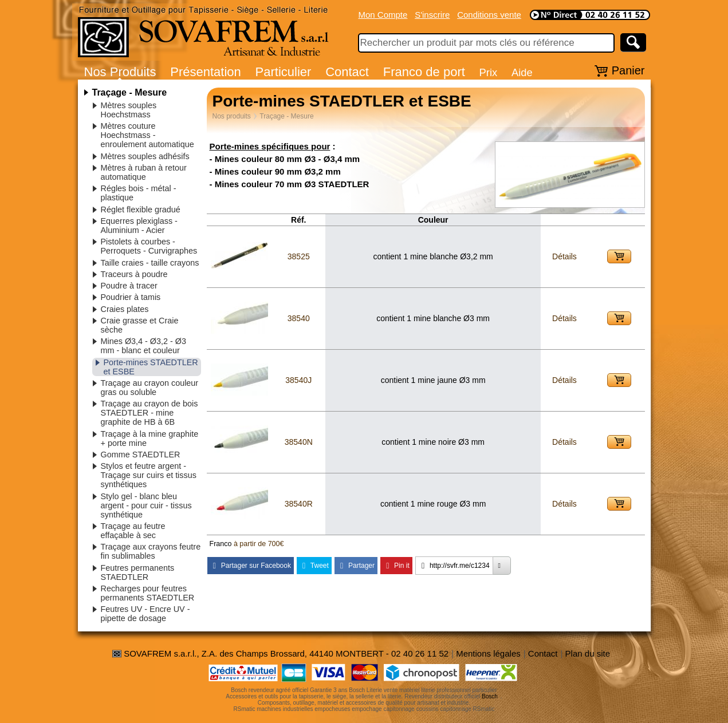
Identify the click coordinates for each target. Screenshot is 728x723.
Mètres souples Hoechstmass (129, 110)
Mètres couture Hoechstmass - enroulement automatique (147, 135)
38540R (299, 504)
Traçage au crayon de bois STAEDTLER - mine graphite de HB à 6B (149, 413)
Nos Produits (120, 72)
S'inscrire (432, 15)
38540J (298, 380)
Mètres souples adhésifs (145, 156)
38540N (299, 442)
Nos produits (232, 116)
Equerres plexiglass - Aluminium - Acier (139, 226)
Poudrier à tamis (131, 297)
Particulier (284, 72)
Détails (564, 256)
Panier (628, 70)
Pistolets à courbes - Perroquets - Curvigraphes (149, 246)
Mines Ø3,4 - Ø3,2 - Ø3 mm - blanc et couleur (144, 346)
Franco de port (424, 72)
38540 (299, 318)
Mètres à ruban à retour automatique (144, 172)
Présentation (206, 72)
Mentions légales (488, 653)
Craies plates (125, 309)
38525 (299, 256)
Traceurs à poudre (134, 274)
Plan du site (588, 653)
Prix (489, 72)
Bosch (490, 696)
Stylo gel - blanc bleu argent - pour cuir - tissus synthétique (146, 505)
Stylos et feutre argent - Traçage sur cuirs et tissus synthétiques (149, 475)
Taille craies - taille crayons (150, 263)
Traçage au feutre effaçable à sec (133, 531)
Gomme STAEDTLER (141, 455)
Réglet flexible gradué (141, 210)
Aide (522, 72)
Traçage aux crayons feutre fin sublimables (151, 551)
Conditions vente (489, 15)
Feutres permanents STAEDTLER (138, 572)
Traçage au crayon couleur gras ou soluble (150, 388)
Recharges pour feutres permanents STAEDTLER (148, 593)
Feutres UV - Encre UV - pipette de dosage (145, 614)
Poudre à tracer (129, 286)
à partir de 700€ (259, 544)
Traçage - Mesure (130, 92)
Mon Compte (383, 15)
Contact (347, 72)
